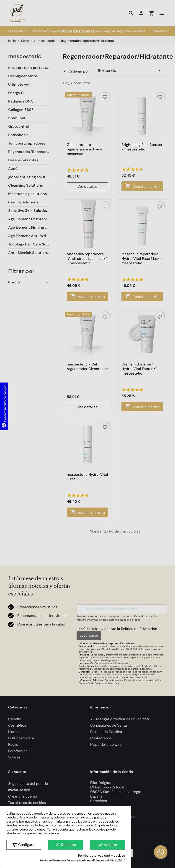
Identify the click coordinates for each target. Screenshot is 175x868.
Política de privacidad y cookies (102, 856)
